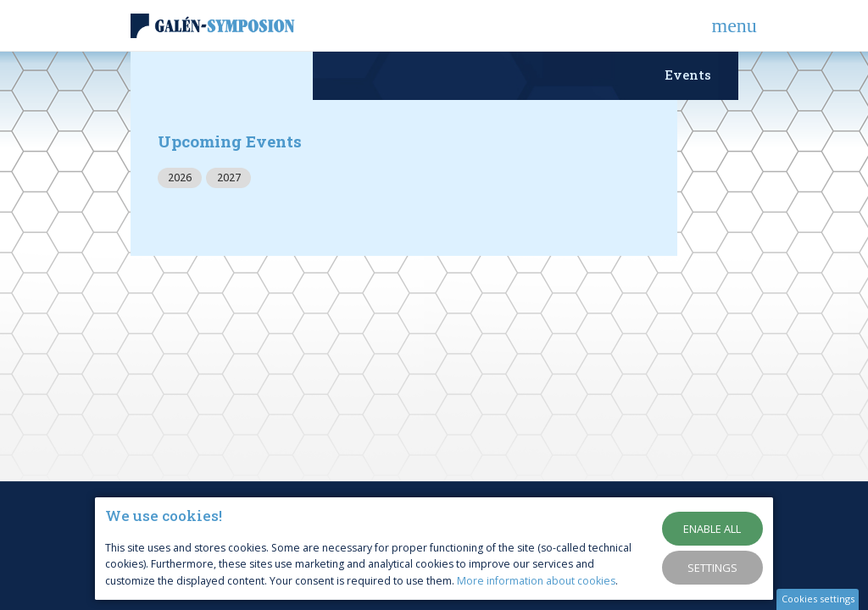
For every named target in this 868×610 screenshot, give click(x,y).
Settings (712, 568)
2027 (229, 177)
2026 (180, 177)
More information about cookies (536, 581)
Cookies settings (818, 599)
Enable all (712, 529)
